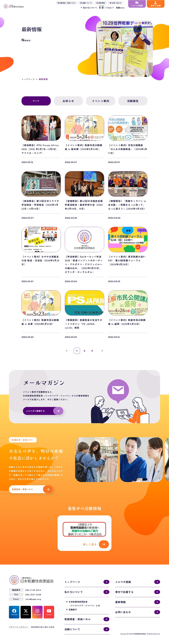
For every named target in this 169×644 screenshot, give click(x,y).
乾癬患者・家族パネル (22, 490)
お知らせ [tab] (68, 101)
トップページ (28, 79)
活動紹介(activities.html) (84, 532)
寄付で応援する (124, 589)
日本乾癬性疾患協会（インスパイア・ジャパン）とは (84, 601)
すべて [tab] (36, 101)
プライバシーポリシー (19, 624)
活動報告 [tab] (133, 101)
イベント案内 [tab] (101, 101)
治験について (72, 626)
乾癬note (120, 8)
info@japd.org (33, 596)
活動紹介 (73, 606)
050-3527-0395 (33, 591)
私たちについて (74, 589)
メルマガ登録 (123, 579)
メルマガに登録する (35, 411)
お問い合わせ (123, 609)
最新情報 (120, 599)
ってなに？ (106, 7)
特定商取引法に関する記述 (43, 624)
